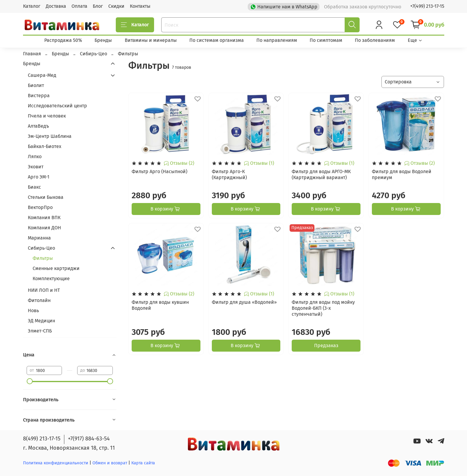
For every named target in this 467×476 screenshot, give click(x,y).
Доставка (56, 6)
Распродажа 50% (63, 40)
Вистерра (39, 96)
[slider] (30, 381)
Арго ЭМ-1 (39, 177)
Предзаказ (326, 345)
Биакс (34, 187)
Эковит (36, 167)
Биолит (36, 85)
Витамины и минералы (151, 40)
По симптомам (326, 40)
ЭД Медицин (41, 321)
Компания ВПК (44, 218)
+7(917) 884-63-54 (89, 439)
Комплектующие (51, 279)
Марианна (39, 238)
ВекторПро (40, 207)
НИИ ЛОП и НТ (44, 290)
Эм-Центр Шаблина (50, 136)
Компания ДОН (44, 228)
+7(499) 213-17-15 (427, 6)
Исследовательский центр (57, 106)
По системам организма (217, 40)
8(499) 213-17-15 (42, 439)
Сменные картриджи (56, 268)
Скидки (116, 6)
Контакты (140, 6)
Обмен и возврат (110, 463)
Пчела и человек (47, 116)
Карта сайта (143, 463)
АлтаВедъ (38, 126)
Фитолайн (39, 300)
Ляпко (35, 157)
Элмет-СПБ (40, 331)
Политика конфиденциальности (56, 463)
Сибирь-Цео (41, 248)
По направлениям (277, 40)
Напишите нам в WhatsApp (284, 6)
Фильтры (43, 258)
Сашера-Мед (42, 75)
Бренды (103, 40)
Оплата (79, 6)
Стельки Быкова (46, 197)
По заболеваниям (375, 40)
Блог (98, 6)
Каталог (32, 6)
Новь (33, 311)
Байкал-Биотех (45, 146)
